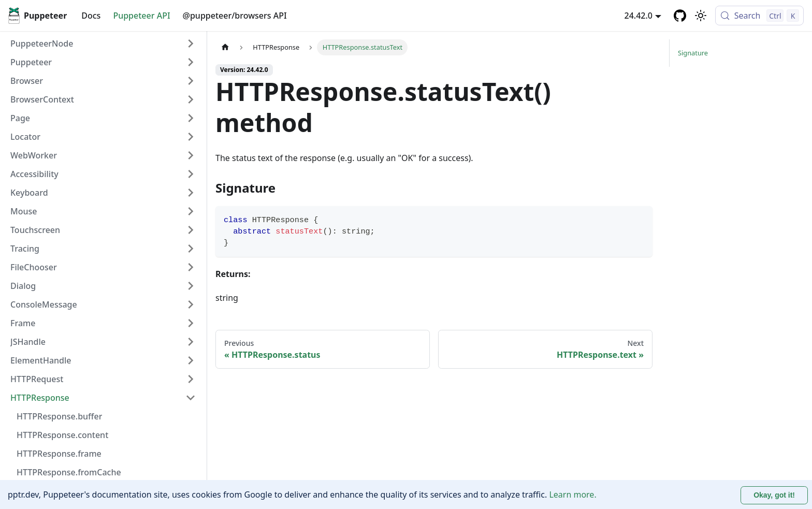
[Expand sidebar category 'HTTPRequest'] (191, 379)
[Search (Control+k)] (759, 16)
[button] (103, 62)
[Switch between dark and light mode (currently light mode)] (701, 16)
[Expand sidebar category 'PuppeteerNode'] (191, 43)
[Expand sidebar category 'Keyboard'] (191, 193)
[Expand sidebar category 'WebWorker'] (191, 155)
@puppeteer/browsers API (235, 16)
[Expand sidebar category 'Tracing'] (191, 249)
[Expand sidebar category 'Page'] (191, 118)
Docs (91, 16)
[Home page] (225, 47)
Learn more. (572, 495)
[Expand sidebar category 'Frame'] (191, 323)
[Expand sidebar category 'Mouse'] (191, 211)
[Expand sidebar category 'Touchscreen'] (191, 230)
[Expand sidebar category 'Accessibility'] (191, 174)
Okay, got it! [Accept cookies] (774, 495)
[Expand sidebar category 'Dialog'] (191, 286)
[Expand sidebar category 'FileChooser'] (191, 267)
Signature (693, 53)
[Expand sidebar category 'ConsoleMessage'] (191, 304)
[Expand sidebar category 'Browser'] (191, 81)
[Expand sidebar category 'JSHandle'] (191, 342)
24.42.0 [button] (639, 16)
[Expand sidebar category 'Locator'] (191, 137)
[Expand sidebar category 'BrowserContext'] (191, 99)
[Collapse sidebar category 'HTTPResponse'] (191, 398)
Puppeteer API (141, 16)
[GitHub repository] (680, 16)
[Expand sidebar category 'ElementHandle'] (191, 360)
